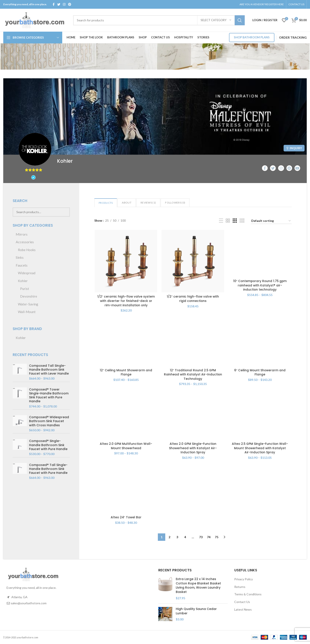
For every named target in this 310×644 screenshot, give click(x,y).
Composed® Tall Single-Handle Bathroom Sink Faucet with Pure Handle (48, 469)
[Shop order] (271, 221)
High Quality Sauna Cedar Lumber (196, 611)
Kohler (23, 281)
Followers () (175, 203)
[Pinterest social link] (70, 4)
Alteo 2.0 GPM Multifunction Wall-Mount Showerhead (126, 447)
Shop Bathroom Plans (252, 37)
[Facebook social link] (54, 4)
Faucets (22, 265)
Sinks (20, 257)
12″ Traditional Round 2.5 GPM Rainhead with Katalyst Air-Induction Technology (193, 375)
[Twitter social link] (59, 4)
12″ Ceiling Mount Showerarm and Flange (126, 373)
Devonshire (29, 296)
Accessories (25, 242)
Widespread (27, 273)
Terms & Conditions (248, 594)
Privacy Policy (244, 579)
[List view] (221, 221)
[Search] (159, 20)
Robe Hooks (27, 250)
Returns (240, 587)
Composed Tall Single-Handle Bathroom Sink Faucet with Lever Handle (49, 370)
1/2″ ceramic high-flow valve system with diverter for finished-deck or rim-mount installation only (126, 301)
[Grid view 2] (228, 221)
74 (209, 538)
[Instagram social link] (64, 4)
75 (217, 538)
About (127, 203)
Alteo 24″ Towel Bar (126, 518)
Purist (25, 289)
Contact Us (242, 602)
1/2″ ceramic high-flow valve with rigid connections (193, 299)
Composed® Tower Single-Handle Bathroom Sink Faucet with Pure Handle (49, 395)
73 (201, 538)
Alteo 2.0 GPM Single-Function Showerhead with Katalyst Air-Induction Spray (193, 449)
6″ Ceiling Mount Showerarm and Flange (260, 373)
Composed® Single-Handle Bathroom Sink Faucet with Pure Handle (48, 445)
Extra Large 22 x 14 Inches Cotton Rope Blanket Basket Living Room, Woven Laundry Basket (198, 586)
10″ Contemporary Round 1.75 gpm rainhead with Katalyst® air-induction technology (260, 285)
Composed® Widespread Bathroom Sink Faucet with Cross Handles (49, 421)
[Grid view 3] (235, 221)
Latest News (243, 609)
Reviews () (148, 203)
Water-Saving (28, 304)
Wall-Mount (27, 312)
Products (106, 203)
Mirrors (22, 234)
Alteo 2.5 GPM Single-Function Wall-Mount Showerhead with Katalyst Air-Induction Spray (260, 449)
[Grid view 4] (242, 221)
